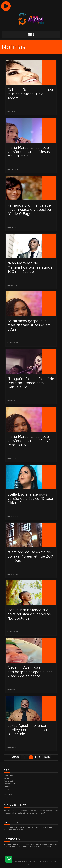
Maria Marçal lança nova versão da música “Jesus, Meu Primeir (29, 152)
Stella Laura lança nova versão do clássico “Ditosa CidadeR (30, 498)
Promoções (8, 794)
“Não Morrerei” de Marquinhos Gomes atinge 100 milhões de (30, 267)
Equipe (6, 792)
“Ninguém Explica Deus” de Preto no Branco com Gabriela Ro (31, 383)
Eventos (7, 786)
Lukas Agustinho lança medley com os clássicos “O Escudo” (29, 730)
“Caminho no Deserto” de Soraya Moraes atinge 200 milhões (30, 556)
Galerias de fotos (10, 784)
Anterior (15, 757)
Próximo (47, 757)
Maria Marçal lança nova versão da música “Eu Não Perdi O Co (30, 441)
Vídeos (6, 789)
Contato (7, 797)
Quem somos (9, 776)
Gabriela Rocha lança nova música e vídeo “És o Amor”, (30, 94)
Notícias (7, 778)
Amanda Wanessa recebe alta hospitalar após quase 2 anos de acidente (30, 672)
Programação (9, 781)
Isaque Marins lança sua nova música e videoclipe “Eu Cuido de (29, 614)
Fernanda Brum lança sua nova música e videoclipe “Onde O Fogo (29, 209)
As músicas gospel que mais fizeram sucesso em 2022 (29, 325)
